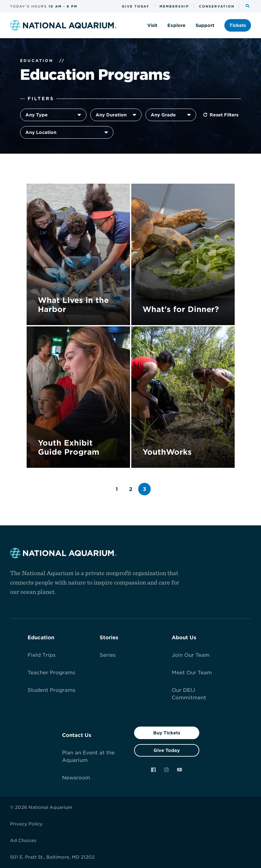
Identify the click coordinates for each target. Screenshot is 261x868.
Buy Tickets (167, 733)
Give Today (167, 750)
